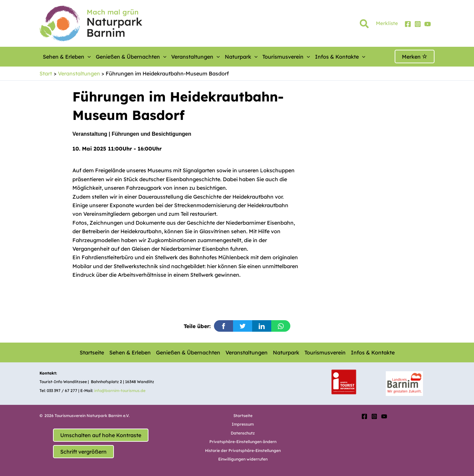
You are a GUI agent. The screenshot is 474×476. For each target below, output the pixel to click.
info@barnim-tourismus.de (120, 391)
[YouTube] (428, 24)
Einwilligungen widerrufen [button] (243, 459)
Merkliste (387, 23)
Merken (415, 57)
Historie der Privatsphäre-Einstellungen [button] (243, 450)
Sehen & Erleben (67, 57)
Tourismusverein (286, 57)
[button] (365, 25)
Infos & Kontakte (340, 57)
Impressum (243, 424)
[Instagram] (418, 24)
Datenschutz (243, 433)
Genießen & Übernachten (131, 57)
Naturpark (241, 57)
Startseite (92, 352)
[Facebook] (408, 24)
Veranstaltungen (196, 57)
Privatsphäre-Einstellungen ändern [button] (243, 442)
